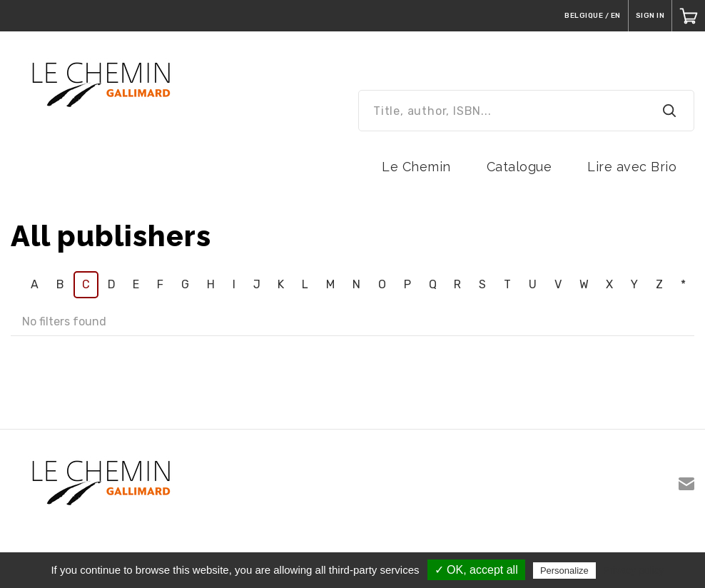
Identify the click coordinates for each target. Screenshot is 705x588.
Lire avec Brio (632, 167)
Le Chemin (416, 167)
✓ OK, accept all (476, 570)
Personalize (564, 571)
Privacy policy (634, 570)
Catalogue (519, 167)
